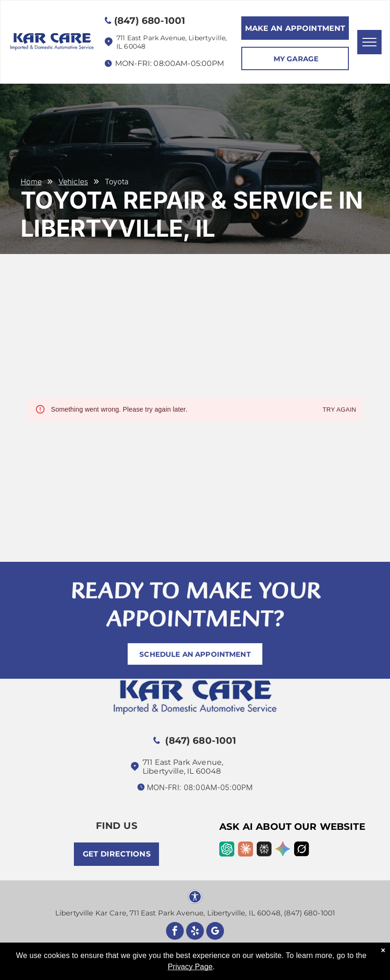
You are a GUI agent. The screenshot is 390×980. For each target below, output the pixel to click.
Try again (339, 410)
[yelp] (195, 932)
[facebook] (175, 932)
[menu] (369, 42)
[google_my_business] (215, 932)
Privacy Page (190, 967)
